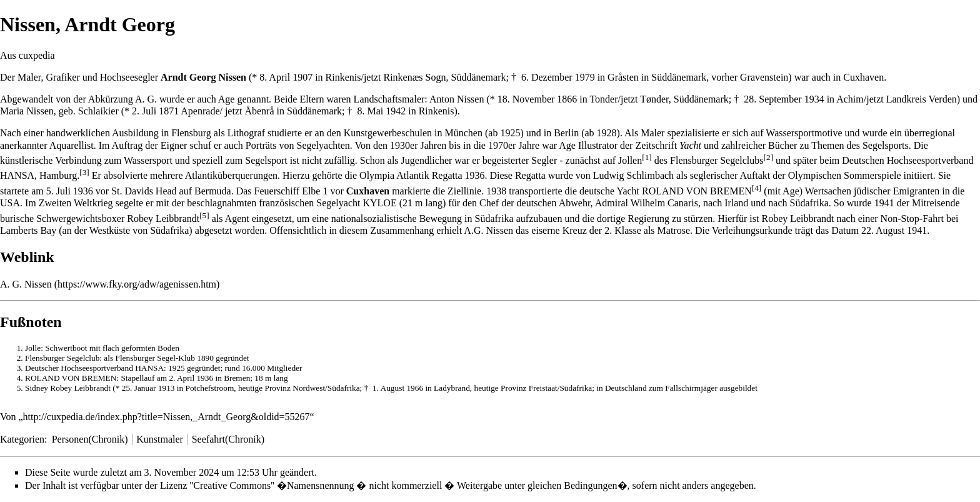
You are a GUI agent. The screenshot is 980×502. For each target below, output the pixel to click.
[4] (757, 188)
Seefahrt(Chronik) (228, 439)
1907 (302, 77)
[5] (204, 215)
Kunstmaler (160, 439)
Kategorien (22, 439)
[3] (84, 172)
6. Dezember (547, 77)
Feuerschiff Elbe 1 (291, 191)
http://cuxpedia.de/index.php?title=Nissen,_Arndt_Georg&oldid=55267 (167, 417)
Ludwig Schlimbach (633, 176)
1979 (585, 77)
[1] (647, 157)
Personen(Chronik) (90, 439)
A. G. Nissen (26, 284)
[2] (769, 157)
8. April (275, 77)
